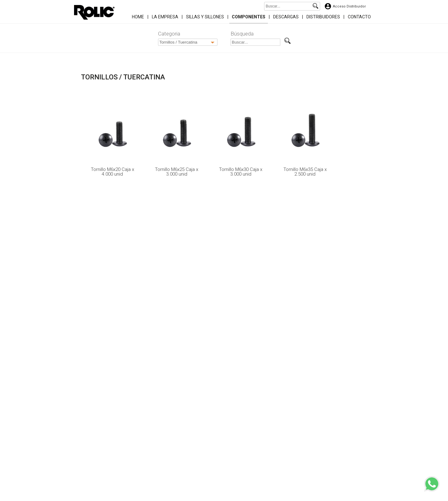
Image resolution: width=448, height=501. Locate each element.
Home (138, 17)
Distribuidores (323, 17)
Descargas (286, 17)
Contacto (359, 17)
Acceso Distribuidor (349, 6)
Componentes (249, 17)
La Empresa (165, 17)
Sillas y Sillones (205, 17)
